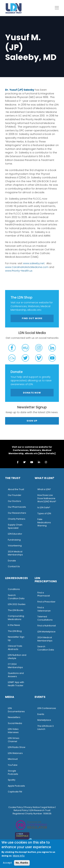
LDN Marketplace (46, 632)
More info (19, 856)
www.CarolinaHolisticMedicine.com (27, 267)
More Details (47, 453)
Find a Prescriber (46, 602)
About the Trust (16, 489)
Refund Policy (21, 810)
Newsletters (14, 717)
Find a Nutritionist (47, 626)
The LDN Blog (15, 631)
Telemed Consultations (45, 618)
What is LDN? (44, 489)
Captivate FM (15, 792)
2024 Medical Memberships (15, 553)
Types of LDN (44, 513)
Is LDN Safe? (44, 507)
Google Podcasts (13, 772)
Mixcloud (13, 759)
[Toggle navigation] (57, 8)
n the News (14, 625)
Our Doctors (14, 501)
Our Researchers (17, 513)
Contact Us (14, 566)
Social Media (15, 723)
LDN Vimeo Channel (14, 740)
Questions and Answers (16, 675)
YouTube (13, 765)
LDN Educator (15, 534)
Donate (12, 561)
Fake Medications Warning (44, 522)
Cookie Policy (16, 807)
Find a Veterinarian (44, 609)
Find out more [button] (32, 318)
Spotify (12, 780)
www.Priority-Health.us (19, 271)
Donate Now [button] (32, 393)
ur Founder (15, 495)
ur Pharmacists (18, 507)
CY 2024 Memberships (15, 666)
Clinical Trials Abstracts (15, 648)
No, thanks (22, 863)
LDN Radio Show (17, 747)
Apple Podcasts (16, 786)
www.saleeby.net (34, 263)
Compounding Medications (16, 618)
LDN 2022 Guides (17, 604)
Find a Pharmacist (44, 594)
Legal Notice (48, 807)
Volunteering (15, 546)
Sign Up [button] (32, 421)
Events (41, 714)
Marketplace (44, 720)
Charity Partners (17, 519)
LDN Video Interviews (13, 731)
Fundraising (14, 540)
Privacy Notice (32, 807)
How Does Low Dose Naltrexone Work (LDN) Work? (47, 498)
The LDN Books (16, 610)
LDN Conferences (47, 708)
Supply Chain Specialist (15, 526)
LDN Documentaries (16, 710)
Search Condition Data (16, 597)
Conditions (14, 589)
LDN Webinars (15, 753)
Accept (7, 863)
